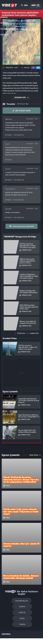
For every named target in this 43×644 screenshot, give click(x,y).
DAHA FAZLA (35, 454)
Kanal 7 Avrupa (25, 636)
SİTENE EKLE (20, 333)
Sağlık (12, 582)
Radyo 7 (17, 636)
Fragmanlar (12, 575)
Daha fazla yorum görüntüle (22, 226)
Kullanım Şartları (8, 603)
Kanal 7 (9, 636)
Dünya (31, 575)
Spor (32, 582)
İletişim (4, 614)
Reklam (5, 608)
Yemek (22, 589)
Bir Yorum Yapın (22, 111)
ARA (25, 6)
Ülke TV (32, 636)
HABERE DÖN (33, 333)
